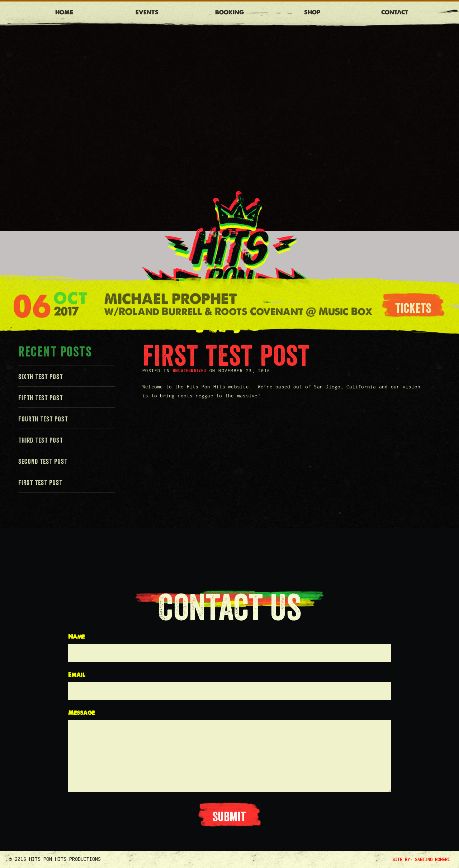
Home (64, 12)
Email (77, 675)
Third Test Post (41, 440)
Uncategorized (190, 370)
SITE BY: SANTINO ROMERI (421, 859)
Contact (395, 12)
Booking (229, 12)
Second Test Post (43, 461)
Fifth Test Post (41, 398)
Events (147, 12)
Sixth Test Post (41, 377)
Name (76, 637)
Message (81, 713)
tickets (413, 310)
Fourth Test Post (43, 419)
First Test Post (40, 482)
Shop (312, 12)
